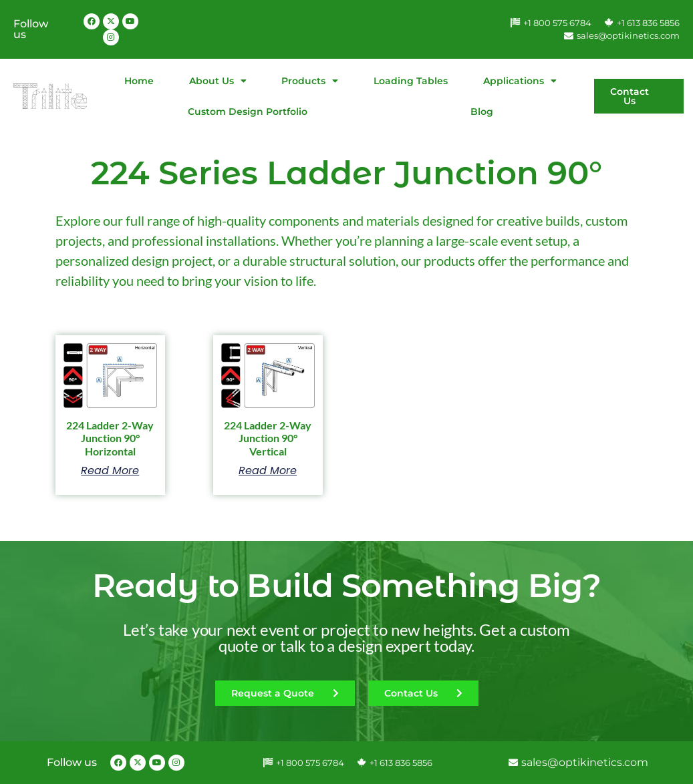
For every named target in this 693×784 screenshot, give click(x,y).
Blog (482, 112)
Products (310, 81)
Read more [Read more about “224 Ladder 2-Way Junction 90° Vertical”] (268, 471)
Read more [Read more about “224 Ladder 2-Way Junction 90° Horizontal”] (110, 471)
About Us (218, 81)
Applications (520, 81)
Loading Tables (411, 81)
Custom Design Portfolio (248, 112)
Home (139, 81)
